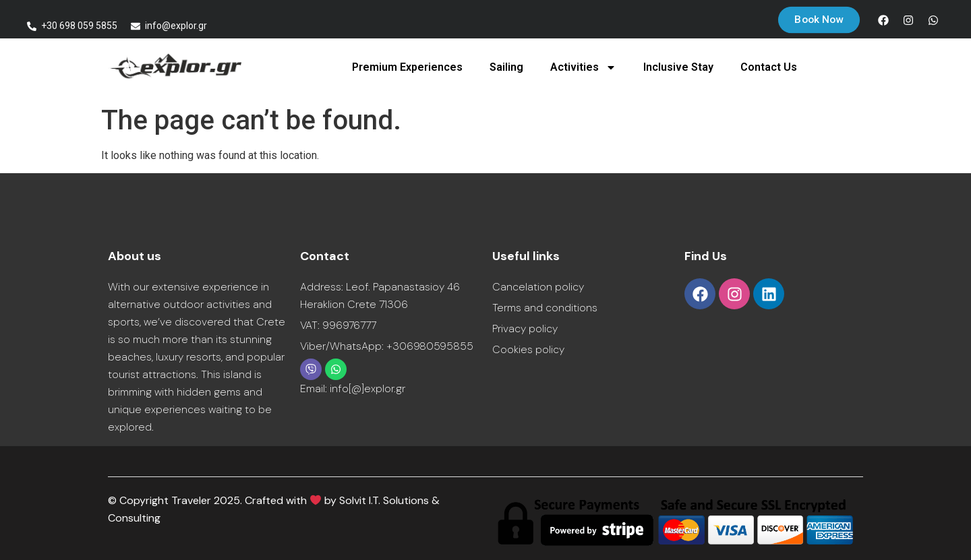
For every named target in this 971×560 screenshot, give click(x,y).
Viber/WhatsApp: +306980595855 (387, 346)
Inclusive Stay (678, 67)
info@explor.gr (176, 26)
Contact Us (769, 67)
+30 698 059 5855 (79, 26)
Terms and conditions (545, 308)
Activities (583, 67)
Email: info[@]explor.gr (353, 388)
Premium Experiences (407, 67)
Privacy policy (525, 329)
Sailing (506, 67)
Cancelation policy (538, 287)
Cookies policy (528, 349)
